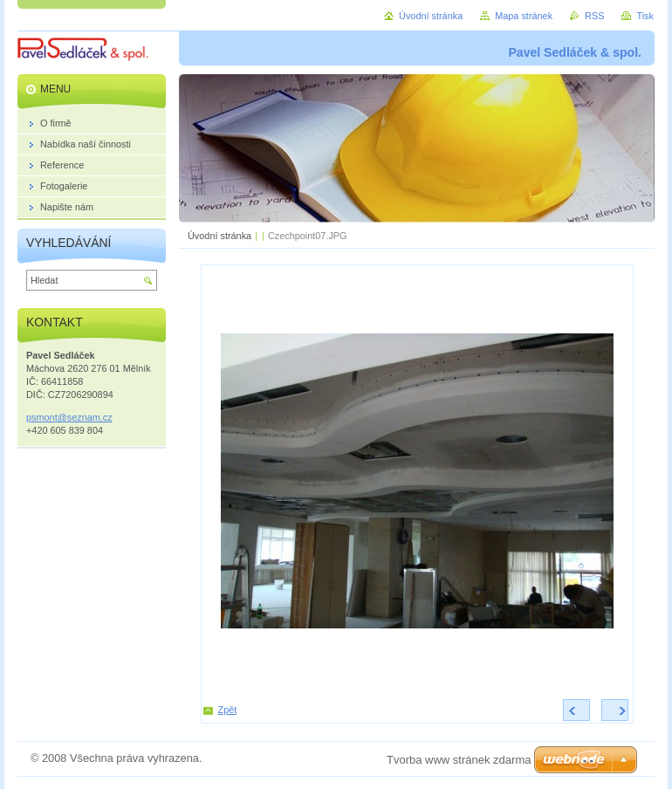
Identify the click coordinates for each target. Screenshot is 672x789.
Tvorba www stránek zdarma (459, 760)
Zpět (228, 710)
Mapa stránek (524, 16)
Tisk (645, 16)
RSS (594, 16)
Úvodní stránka (219, 236)
